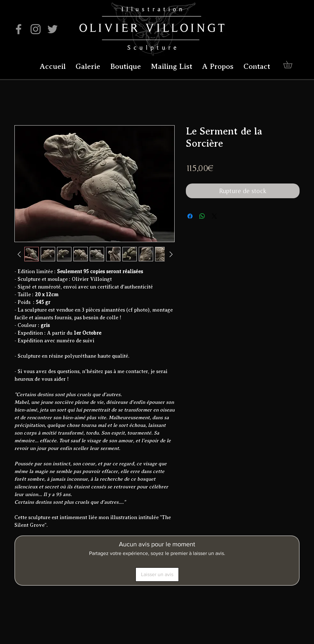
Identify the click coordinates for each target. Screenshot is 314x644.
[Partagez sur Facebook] (190, 216)
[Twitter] (53, 29)
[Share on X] (214, 216)
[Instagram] (36, 29)
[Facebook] (19, 29)
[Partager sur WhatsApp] (202, 216)
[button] (291, 65)
